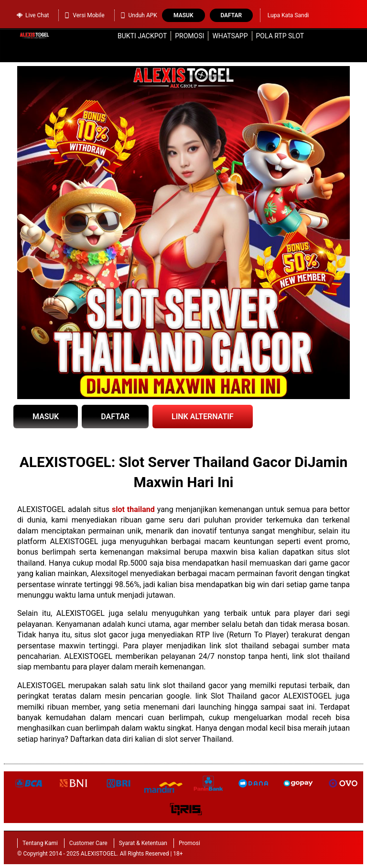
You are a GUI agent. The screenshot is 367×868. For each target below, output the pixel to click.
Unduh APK (138, 15)
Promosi (189, 36)
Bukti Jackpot (142, 36)
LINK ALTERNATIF (203, 417)
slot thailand (133, 509)
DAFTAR (115, 417)
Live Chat (32, 14)
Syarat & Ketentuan (143, 843)
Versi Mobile (84, 15)
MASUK (46, 417)
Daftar (231, 15)
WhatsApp (230, 36)
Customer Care (88, 843)
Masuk (183, 15)
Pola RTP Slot (280, 36)
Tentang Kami (40, 843)
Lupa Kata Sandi (288, 15)
